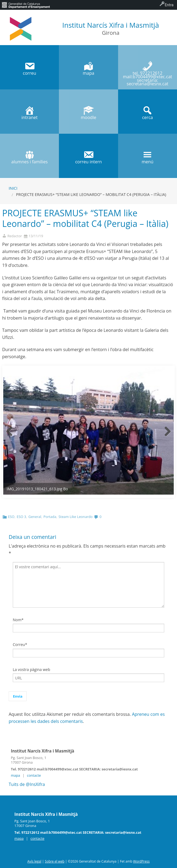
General (35, 517)
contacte (34, 775)
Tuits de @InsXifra (27, 784)
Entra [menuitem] (169, 5)
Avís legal (34, 861)
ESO (11, 517)
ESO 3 (22, 517)
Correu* (20, 644)
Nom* (18, 620)
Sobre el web (55, 861)
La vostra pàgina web (31, 669)
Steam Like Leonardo (76, 517)
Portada (50, 517)
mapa (15, 775)
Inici (13, 188)
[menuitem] (26, 5)
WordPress (141, 861)
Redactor (15, 236)
